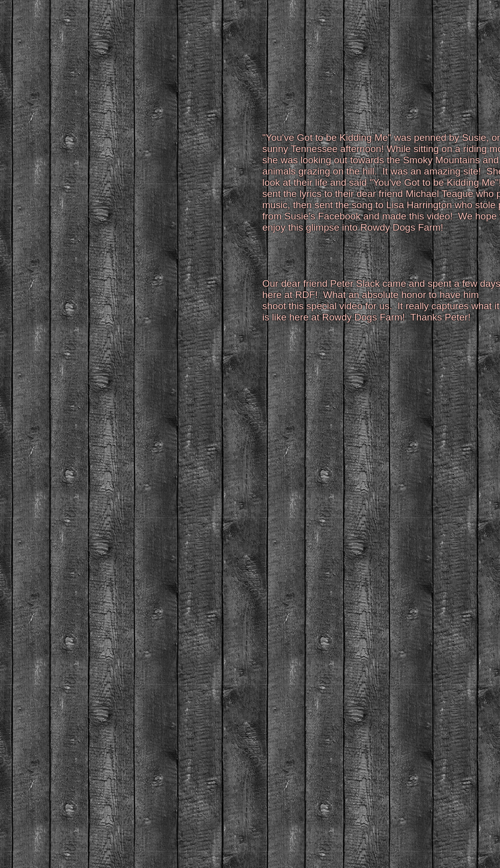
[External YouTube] (135, 188)
